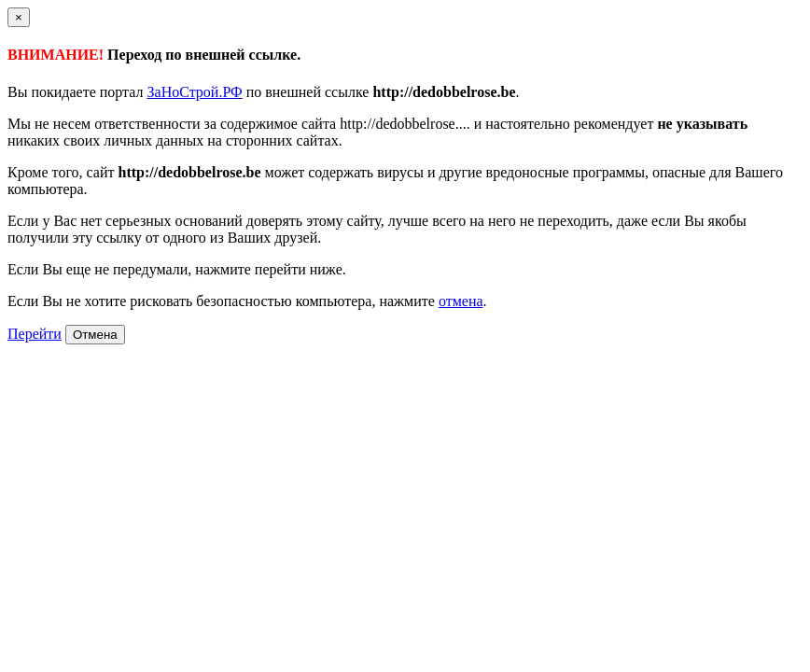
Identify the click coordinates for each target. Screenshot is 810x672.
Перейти (35, 334)
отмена (461, 301)
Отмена (95, 335)
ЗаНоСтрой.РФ (195, 92)
